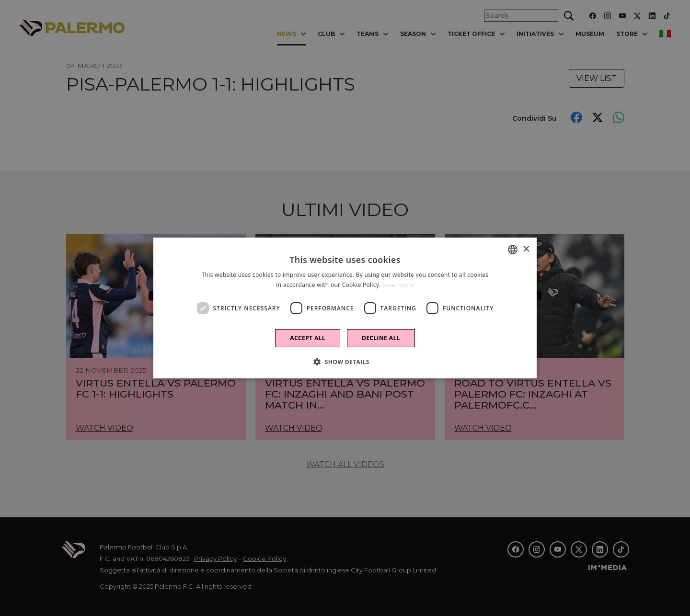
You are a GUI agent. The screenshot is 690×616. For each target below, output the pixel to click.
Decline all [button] (381, 338)
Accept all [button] (308, 338)
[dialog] (345, 308)
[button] (345, 362)
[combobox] (513, 250)
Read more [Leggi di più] (398, 285)
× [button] (526, 249)
